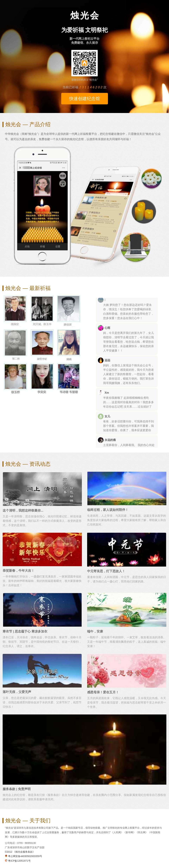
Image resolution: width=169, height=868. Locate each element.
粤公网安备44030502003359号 (24, 856)
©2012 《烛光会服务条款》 (20, 852)
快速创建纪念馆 (85, 99)
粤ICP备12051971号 (18, 861)
